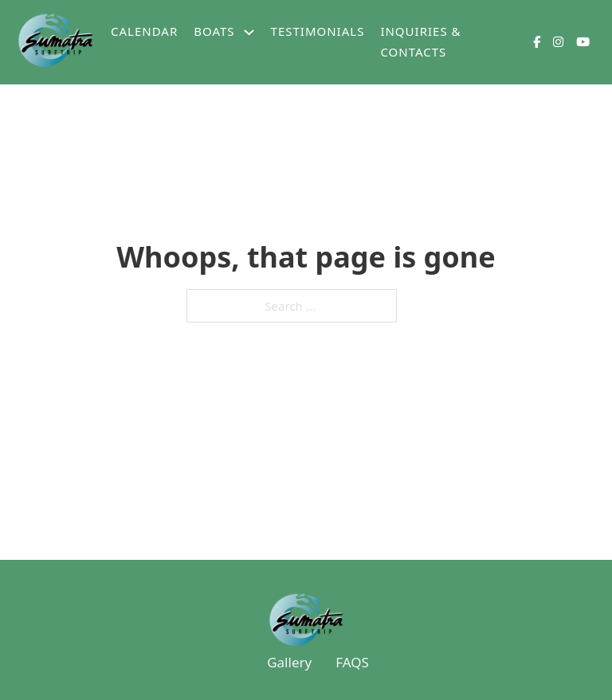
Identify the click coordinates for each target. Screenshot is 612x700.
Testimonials (318, 31)
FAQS (352, 662)
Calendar (144, 31)
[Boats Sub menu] (249, 32)
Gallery (289, 662)
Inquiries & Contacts (420, 41)
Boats (214, 31)
